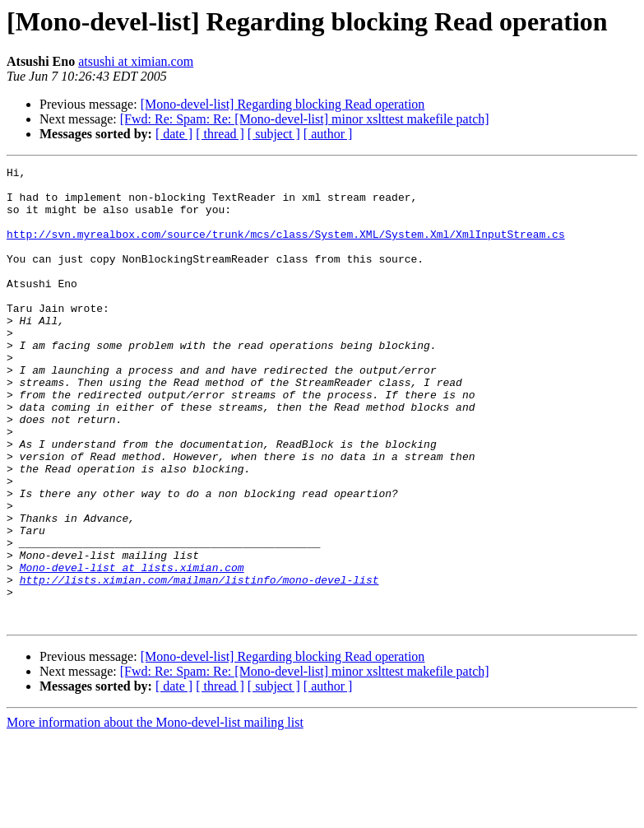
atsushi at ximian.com (136, 61)
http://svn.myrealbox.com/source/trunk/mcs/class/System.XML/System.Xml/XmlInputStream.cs (286, 249)
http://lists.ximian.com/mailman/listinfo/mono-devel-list (199, 663)
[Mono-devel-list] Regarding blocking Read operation (283, 104)
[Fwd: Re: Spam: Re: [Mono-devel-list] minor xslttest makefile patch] (305, 119)
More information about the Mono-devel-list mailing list (155, 814)
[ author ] (328, 134)
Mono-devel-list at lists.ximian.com (132, 649)
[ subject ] (274, 134)
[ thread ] (220, 134)
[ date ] (174, 134)
